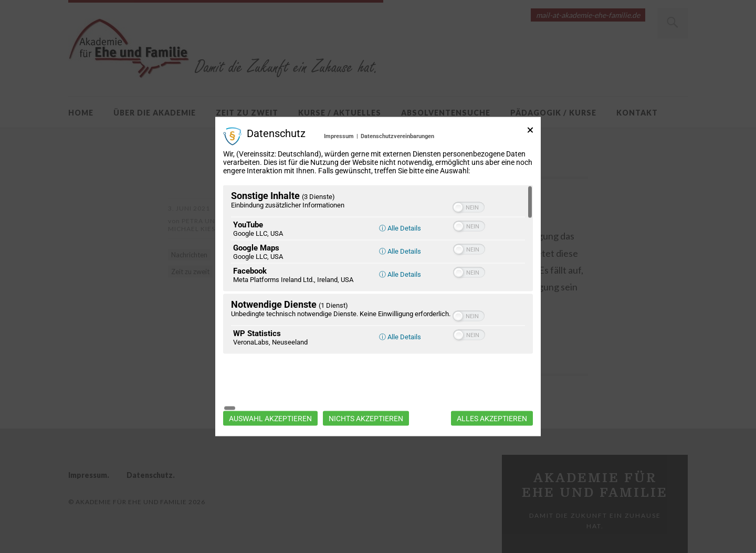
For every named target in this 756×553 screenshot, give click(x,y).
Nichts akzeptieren (366, 391)
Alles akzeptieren (492, 391)
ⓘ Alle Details (400, 255)
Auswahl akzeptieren (270, 391)
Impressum (339, 163)
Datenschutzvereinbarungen (397, 163)
